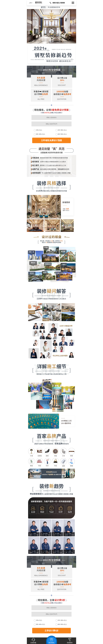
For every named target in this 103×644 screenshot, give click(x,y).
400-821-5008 (59, 3)
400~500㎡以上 (62, 134)
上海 (31, 3)
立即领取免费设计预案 (51, 140)
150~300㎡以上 (62, 130)
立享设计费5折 (51, 631)
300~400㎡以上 (41, 134)
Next (28, 214)
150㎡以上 (39, 130)
